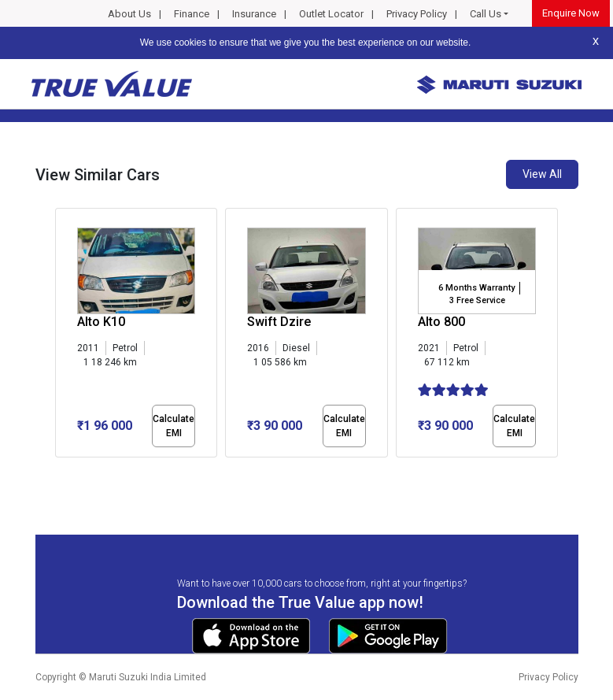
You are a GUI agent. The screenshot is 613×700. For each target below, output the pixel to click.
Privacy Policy (417, 14)
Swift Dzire (279, 322)
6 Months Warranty (476, 288)
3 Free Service (477, 300)
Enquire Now (571, 13)
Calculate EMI (174, 426)
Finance (192, 14)
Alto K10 (101, 322)
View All (542, 174)
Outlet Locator (331, 14)
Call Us (486, 14)
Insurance (254, 14)
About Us (129, 14)
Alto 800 (441, 322)
